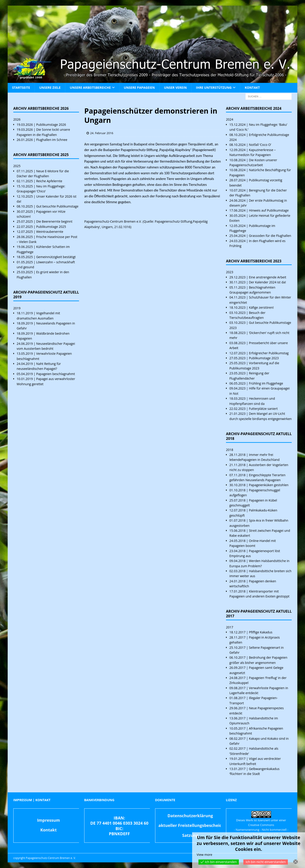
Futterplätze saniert (263, 409)
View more (204, 855)
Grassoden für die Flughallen (270, 236)
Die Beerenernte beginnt (54, 221)
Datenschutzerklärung (190, 816)
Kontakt (252, 87)
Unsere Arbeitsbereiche (90, 87)
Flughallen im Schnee (52, 140)
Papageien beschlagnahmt (56, 374)
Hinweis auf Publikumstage (269, 210)
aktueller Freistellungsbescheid (190, 825)
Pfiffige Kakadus (261, 632)
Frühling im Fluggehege (266, 383)
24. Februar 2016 (102, 133)
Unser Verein (175, 87)
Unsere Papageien (139, 87)
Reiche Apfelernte (49, 181)
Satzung (190, 835)
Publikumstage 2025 (51, 227)
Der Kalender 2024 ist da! (267, 282)
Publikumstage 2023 (264, 358)
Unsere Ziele (50, 87)
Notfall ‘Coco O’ (260, 145)
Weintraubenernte (50, 232)
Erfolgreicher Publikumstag (269, 353)
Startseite (21, 87)
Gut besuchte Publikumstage (57, 206)
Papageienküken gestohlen (269, 485)
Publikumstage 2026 (51, 125)
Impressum (48, 820)
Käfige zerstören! (261, 307)
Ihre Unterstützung (214, 87)
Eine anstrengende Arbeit (267, 277)
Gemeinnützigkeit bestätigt (56, 257)
